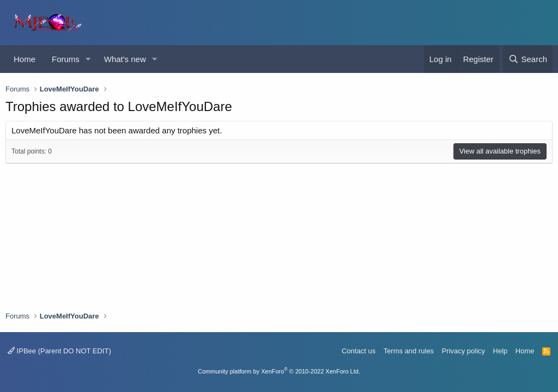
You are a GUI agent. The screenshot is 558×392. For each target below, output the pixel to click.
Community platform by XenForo (279, 371)
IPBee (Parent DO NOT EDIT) (59, 351)
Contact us (359, 351)
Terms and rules (409, 351)
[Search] (528, 59)
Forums (66, 59)
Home (25, 59)
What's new (125, 59)
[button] (88, 59)
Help (501, 351)
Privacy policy (463, 351)
